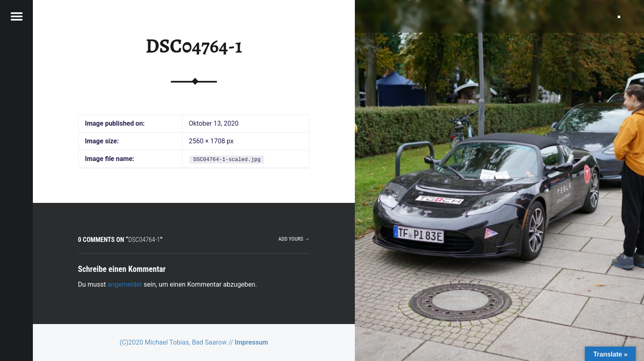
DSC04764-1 (194, 46)
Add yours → (294, 239)
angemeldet (125, 284)
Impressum (252, 342)
